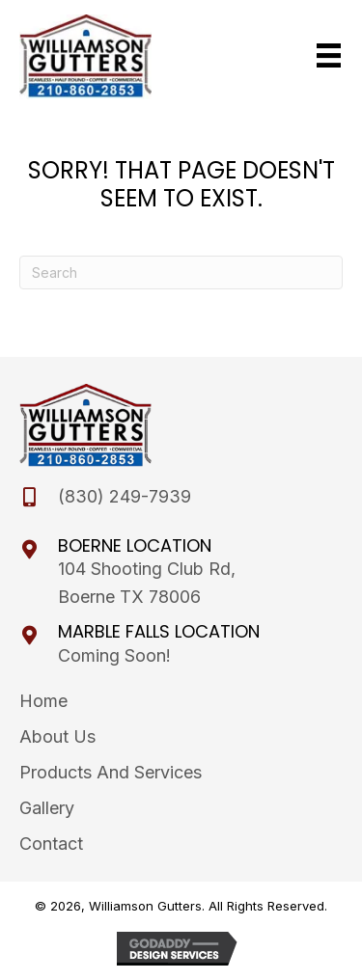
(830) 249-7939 (125, 496)
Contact (51, 844)
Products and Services (111, 772)
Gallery (47, 808)
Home (43, 701)
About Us (57, 736)
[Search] (181, 272)
